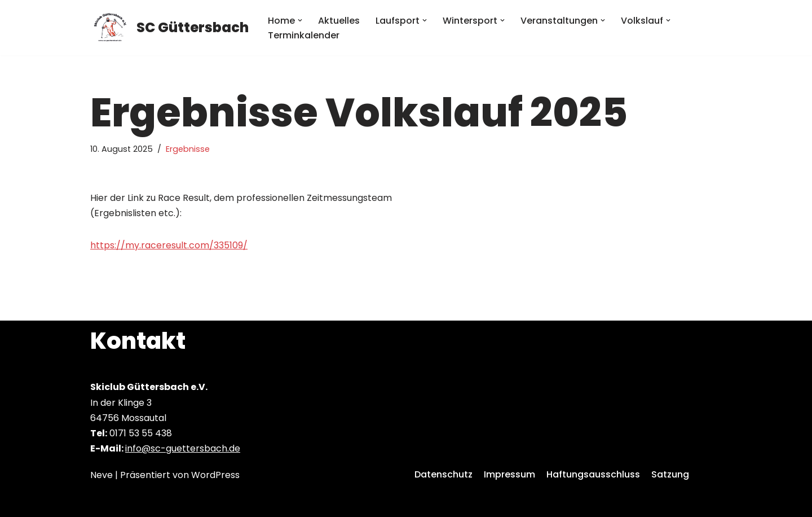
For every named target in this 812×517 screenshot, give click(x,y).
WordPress (215, 475)
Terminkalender (304, 35)
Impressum (509, 474)
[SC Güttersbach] (169, 28)
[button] (300, 20)
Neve (101, 475)
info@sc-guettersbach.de (183, 448)
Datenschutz (443, 474)
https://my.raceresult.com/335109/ (169, 245)
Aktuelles (339, 21)
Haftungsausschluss (593, 474)
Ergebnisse (188, 149)
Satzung (670, 474)
